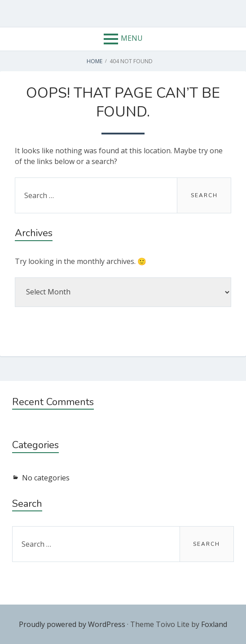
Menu (132, 38)
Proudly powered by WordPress (72, 624)
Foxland (214, 624)
